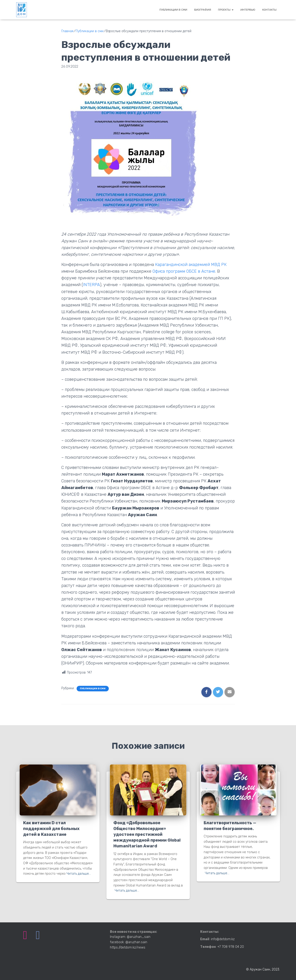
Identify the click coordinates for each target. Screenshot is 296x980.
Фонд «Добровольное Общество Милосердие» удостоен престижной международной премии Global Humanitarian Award (147, 835)
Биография (203, 10)
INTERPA (91, 285)
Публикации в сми (173, 10)
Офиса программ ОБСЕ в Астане (184, 271)
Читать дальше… (79, 874)
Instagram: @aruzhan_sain (130, 937)
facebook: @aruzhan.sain (129, 942)
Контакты (269, 10)
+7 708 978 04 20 (231, 947)
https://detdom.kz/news (128, 947)
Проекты (226, 10)
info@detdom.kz (223, 939)
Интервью (248, 10)
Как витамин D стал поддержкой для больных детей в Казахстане (51, 829)
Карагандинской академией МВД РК (191, 265)
